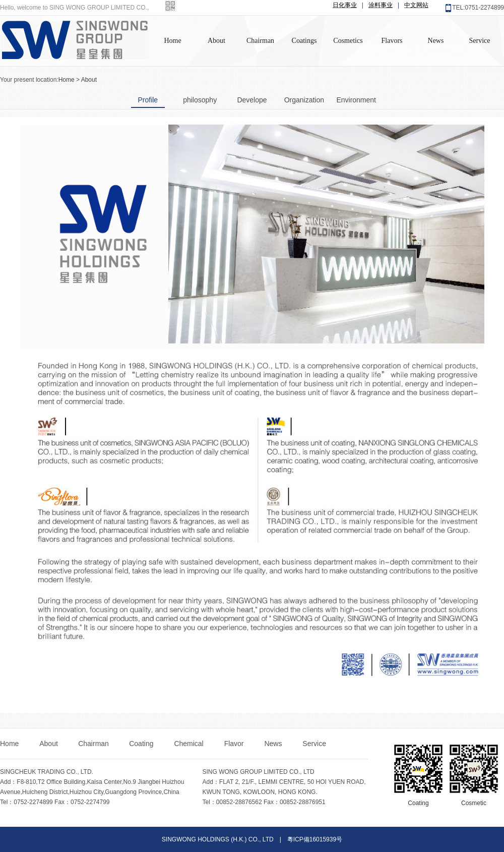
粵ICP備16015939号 (315, 839)
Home (172, 41)
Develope (252, 100)
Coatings (304, 41)
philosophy (200, 100)
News (436, 41)
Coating (142, 744)
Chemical (190, 744)
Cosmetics (348, 41)
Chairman (260, 41)
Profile (148, 100)
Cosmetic (474, 803)
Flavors (392, 41)
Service (480, 41)
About (216, 41)
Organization (304, 100)
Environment (356, 100)
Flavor (235, 744)
